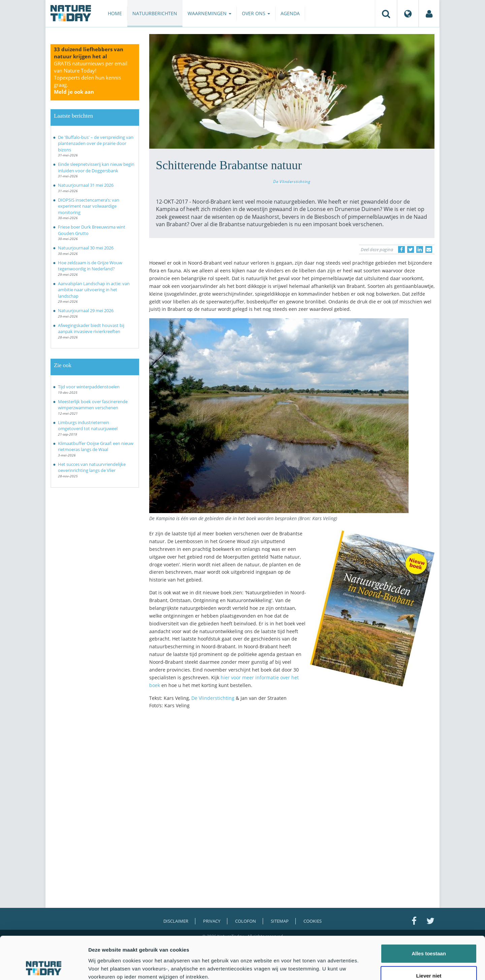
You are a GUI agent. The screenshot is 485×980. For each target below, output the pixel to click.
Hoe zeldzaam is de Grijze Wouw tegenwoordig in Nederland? (90, 266)
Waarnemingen (209, 13)
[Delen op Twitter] (411, 249)
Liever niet (429, 936)
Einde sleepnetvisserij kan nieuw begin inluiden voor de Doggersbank (96, 167)
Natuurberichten (155, 13)
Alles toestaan (429, 913)
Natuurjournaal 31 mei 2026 (86, 185)
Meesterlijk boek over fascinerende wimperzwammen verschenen (93, 405)
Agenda (290, 13)
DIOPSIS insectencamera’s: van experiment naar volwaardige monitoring (89, 206)
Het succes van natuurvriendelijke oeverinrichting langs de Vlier (92, 467)
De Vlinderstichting (292, 181)
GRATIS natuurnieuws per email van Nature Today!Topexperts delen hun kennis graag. (91, 78)
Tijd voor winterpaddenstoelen (89, 387)
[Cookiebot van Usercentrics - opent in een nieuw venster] (44, 967)
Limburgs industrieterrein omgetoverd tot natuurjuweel (88, 426)
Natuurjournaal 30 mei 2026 (86, 248)
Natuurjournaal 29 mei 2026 (86, 310)
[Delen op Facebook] (401, 249)
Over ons (256, 13)
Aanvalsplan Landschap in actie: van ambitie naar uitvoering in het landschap (94, 290)
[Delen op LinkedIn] (420, 249)
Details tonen (364, 967)
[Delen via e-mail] (429, 249)
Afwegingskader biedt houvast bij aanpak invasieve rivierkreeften (91, 329)
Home (115, 13)
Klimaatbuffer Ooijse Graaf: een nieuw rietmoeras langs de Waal (96, 447)
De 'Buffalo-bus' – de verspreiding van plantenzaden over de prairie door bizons (96, 143)
